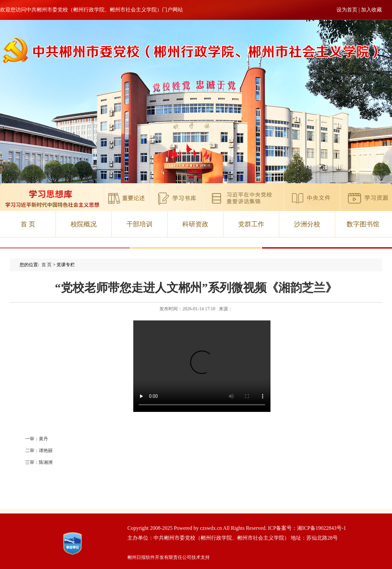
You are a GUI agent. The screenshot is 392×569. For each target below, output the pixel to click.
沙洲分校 (307, 224)
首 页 (28, 224)
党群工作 (251, 224)
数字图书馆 (363, 224)
